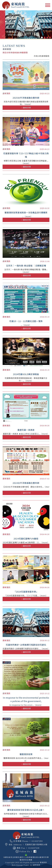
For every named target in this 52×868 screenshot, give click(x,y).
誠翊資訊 (37, 865)
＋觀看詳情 (26, 108)
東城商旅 (43, 862)
